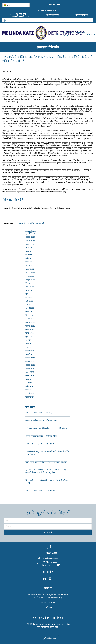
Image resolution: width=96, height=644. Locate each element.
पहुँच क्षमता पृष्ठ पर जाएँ (50, 627)
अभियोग (33, 223)
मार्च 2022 (29, 304)
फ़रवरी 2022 (30, 308)
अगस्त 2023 (30, 244)
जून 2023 (29, 251)
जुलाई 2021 (30, 333)
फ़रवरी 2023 (30, 265)
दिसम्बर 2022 (30, 272)
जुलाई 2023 (30, 248)
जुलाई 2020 (30, 376)
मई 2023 (29, 255)
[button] (13, 199)
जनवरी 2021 (30, 354)
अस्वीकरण (48, 607)
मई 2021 (29, 340)
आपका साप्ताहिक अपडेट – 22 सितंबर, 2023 (41, 436)
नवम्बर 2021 (30, 319)
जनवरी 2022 (30, 312)
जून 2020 (29, 379)
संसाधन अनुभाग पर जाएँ (53, 597)
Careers (91, 34)
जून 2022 (29, 294)
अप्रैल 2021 (29, 344)
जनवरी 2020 (30, 397)
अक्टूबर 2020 (30, 365)
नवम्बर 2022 (30, 276)
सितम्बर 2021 (30, 326)
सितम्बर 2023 (30, 241)
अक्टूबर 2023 (30, 237)
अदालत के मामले (24, 223)
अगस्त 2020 (30, 372)
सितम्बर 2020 (30, 368)
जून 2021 (29, 337)
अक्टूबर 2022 (30, 280)
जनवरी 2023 (30, 269)
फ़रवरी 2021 (30, 351)
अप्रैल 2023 (29, 258)
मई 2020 (29, 383)
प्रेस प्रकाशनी (40, 223)
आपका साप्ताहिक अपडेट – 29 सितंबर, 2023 (41, 420)
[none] (16, 5)
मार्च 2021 (29, 347)
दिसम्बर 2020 (30, 358)
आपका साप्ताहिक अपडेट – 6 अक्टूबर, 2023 (41, 413)
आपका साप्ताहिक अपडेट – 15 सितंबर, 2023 (41, 491)
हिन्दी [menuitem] (8, 5)
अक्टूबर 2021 (30, 322)
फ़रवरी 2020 (30, 393)
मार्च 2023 (29, 262)
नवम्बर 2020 (30, 361)
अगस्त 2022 (30, 287)
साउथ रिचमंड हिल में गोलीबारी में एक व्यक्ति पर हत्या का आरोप (46, 462)
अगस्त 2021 (30, 329)
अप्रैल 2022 (29, 301)
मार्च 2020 (29, 390)
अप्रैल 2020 (29, 386)
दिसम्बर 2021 (30, 315)
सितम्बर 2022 (30, 283)
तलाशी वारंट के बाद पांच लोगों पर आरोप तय (40, 444)
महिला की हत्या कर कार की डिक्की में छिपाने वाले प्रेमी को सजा (46, 428)
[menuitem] (16, 5)
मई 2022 (29, 297)
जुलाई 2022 (30, 290)
